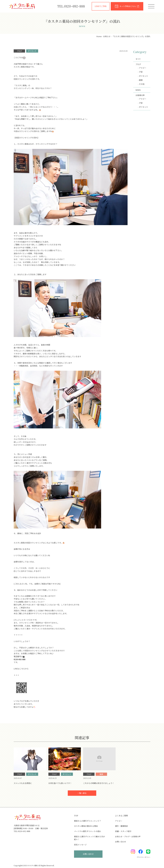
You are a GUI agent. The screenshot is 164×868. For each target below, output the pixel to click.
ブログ (138, 64)
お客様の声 (140, 95)
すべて (138, 59)
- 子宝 (140, 72)
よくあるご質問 (121, 816)
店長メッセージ (80, 845)
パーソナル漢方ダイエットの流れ (88, 831)
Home (99, 36)
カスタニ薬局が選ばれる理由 (86, 826)
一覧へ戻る (82, 793)
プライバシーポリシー (143, 857)
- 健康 (140, 80)
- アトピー (142, 68)
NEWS (138, 90)
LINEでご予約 (101, 6)
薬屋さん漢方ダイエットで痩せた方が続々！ (89, 838)
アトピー (119, 821)
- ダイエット (143, 76)
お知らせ (107, 36)
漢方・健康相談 (121, 826)
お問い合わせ (120, 842)
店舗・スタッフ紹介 (123, 831)
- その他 (141, 84)
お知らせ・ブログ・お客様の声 (128, 837)
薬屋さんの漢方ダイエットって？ (88, 821)
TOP (76, 816)
